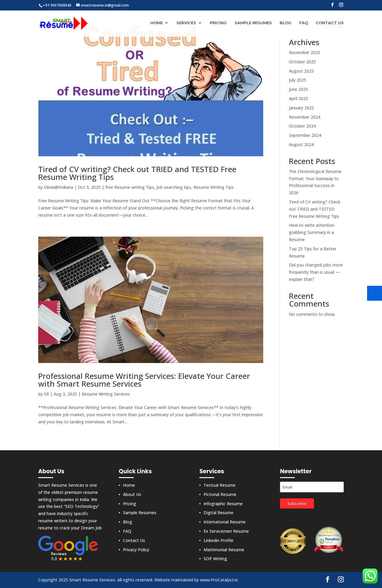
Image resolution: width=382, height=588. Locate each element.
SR (46, 394)
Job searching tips (174, 187)
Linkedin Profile (218, 540)
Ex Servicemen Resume (226, 531)
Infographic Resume (223, 504)
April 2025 (298, 98)
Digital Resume (218, 513)
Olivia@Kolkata (58, 187)
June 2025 (298, 89)
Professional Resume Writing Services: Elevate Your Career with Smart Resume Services (144, 380)
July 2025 (298, 80)
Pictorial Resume (220, 494)
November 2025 (305, 52)
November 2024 (305, 117)
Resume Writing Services (106, 394)
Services (186, 23)
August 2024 (301, 144)
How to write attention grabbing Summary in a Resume (312, 232)
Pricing (218, 23)
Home (157, 23)
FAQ (304, 23)
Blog (286, 23)
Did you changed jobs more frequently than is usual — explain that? (316, 272)
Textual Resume (220, 485)
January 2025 (301, 108)
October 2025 (302, 62)
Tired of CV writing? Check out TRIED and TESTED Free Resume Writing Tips (137, 173)
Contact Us (330, 23)
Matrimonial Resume (224, 550)
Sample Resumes (253, 23)
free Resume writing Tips (130, 187)
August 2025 (301, 71)
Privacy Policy (136, 550)
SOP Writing (215, 559)
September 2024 (305, 135)
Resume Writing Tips (214, 187)
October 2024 (302, 126)
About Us (132, 494)
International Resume (225, 522)
